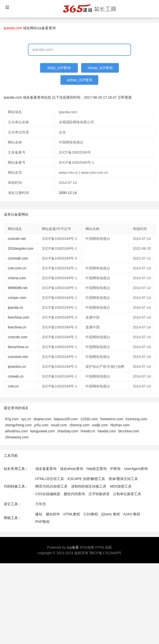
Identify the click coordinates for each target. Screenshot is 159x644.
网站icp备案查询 (43, 28)
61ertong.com (137, 419)
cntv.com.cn (17, 268)
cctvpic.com (17, 298)
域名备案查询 (46, 469)
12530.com (89, 419)
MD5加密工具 (121, 486)
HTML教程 (72, 514)
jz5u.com (41, 425)
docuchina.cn (18, 347)
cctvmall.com (18, 258)
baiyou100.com (66, 419)
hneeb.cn (88, 431)
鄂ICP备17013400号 (106, 553)
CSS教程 (91, 514)
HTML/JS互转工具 (50, 479)
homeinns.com (112, 419)
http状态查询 (97, 469)
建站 (39, 514)
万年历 (41, 504)
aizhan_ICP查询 (79, 80)
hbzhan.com (120, 425)
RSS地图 (87, 547)
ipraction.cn (17, 367)
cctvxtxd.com (18, 357)
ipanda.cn (15, 307)
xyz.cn (26, 419)
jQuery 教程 (110, 514)
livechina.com (19, 317)
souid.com (59, 425)
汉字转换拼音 (99, 494)
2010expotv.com (21, 248)
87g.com (12, 419)
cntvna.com (17, 278)
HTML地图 (104, 547)
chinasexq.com (17, 437)
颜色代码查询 (74, 494)
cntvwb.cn (16, 376)
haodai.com (107, 431)
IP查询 (115, 469)
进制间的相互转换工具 (89, 486)
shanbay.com (68, 431)
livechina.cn (17, 327)
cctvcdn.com (18, 337)
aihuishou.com (16, 431)
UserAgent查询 (136, 469)
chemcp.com (79, 425)
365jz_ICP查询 (59, 68)
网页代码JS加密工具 (51, 486)
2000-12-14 (68, 193)
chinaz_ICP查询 (100, 68)
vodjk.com (100, 425)
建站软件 (53, 514)
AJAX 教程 (132, 514)
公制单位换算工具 (127, 494)
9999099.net (18, 288)
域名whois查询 (72, 469)
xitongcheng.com (18, 425)
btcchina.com (129, 431)
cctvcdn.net (17, 239)
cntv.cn (13, 386)
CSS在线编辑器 (48, 494)
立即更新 (125, 97)
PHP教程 (42, 522)
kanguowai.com (42, 431)
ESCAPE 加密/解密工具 (86, 479)
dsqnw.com (42, 419)
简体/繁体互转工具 (123, 479)
